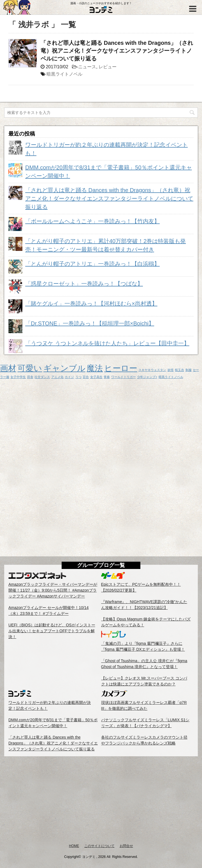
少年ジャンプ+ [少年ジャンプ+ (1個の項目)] (147, 377)
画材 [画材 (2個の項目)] (8, 368)
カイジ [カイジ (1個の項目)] (69, 377)
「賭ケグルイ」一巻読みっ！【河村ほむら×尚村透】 (91, 304)
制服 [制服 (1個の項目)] (189, 370)
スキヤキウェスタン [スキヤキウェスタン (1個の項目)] (152, 370)
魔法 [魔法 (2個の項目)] (95, 368)
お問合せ (126, 846)
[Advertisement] (101, 800)
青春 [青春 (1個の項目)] (107, 377)
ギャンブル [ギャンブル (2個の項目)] (64, 368)
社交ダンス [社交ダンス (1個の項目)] (42, 377)
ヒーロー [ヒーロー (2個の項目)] (121, 368)
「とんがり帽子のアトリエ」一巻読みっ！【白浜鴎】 (92, 264)
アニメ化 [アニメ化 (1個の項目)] (57, 377)
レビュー (108, 67)
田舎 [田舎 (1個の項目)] (30, 377)
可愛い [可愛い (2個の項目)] (30, 368)
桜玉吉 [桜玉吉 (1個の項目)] (179, 370)
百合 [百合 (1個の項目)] (86, 377)
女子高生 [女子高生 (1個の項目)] (96, 377)
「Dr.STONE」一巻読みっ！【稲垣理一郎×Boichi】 (90, 323)
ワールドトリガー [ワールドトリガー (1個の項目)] (124, 377)
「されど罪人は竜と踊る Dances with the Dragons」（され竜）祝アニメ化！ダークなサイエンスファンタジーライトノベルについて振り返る (117, 51)
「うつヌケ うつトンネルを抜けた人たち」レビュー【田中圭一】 (107, 343)
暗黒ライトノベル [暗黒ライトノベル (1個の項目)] (171, 377)
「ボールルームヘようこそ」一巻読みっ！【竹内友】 (92, 221)
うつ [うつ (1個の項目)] (78, 377)
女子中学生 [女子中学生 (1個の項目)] (18, 377)
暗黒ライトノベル (64, 74)
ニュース (87, 67)
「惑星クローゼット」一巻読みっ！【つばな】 (84, 284)
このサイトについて (99, 846)
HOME (74, 846)
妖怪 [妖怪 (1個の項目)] (171, 370)
